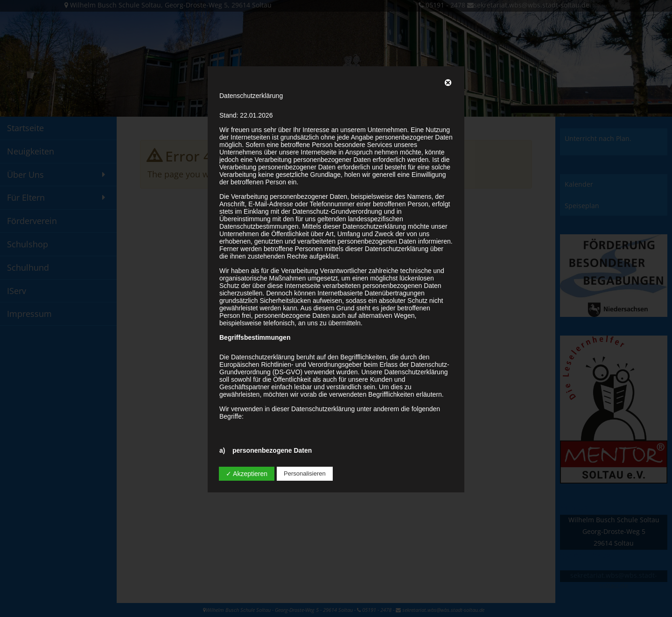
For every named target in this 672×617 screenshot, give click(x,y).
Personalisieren (305, 473)
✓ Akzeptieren (247, 474)
